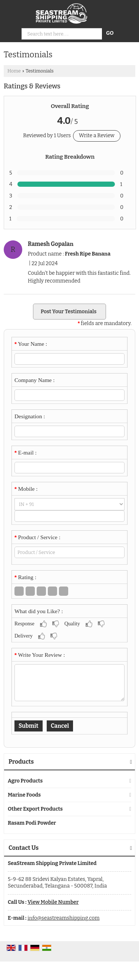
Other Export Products (35, 809)
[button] (53, 902)
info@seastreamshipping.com (63, 918)
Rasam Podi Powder (32, 823)
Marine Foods (24, 795)
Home (14, 71)
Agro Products (25, 781)
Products (21, 762)
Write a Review (97, 136)
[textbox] (69, 552)
